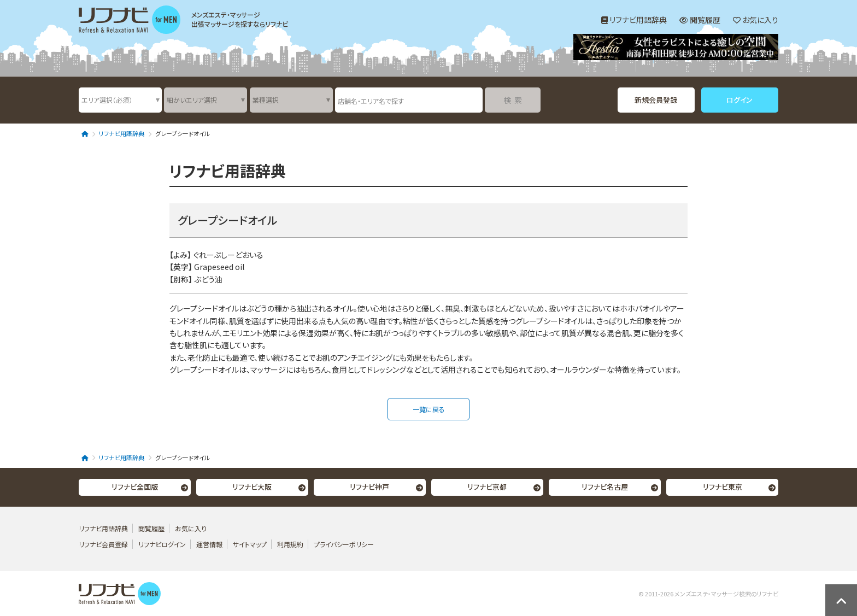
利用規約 (290, 544)
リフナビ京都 (487, 487)
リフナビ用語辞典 (634, 20)
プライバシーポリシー (344, 544)
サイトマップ (250, 544)
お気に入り (756, 20)
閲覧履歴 (700, 20)
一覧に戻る (429, 409)
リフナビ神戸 (369, 487)
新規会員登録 (656, 100)
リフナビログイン (162, 544)
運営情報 (210, 544)
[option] (676, 48)
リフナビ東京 (723, 487)
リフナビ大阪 (252, 487)
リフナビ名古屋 (605, 487)
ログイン (739, 100)
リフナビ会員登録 (103, 544)
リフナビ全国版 (135, 487)
